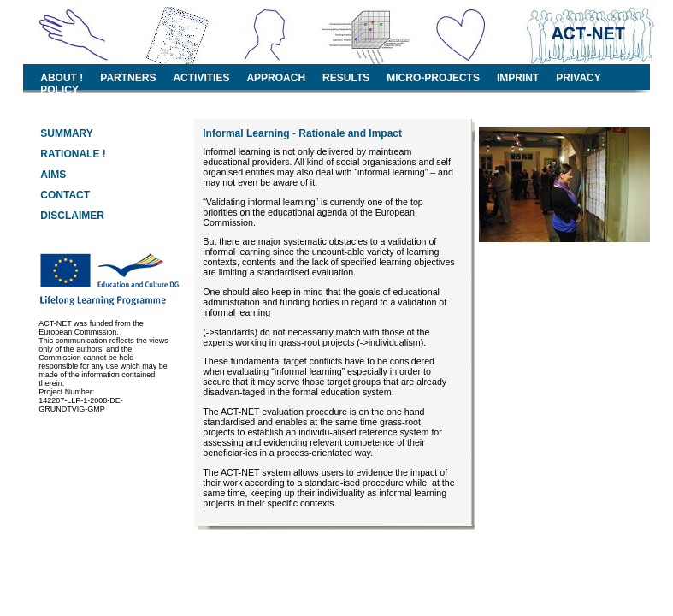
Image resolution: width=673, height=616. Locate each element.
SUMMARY (67, 133)
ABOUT (59, 78)
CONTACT (65, 195)
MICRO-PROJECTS (433, 78)
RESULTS (346, 78)
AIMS (53, 175)
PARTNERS (128, 78)
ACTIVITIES (201, 78)
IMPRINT (518, 78)
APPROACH (276, 78)
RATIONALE (70, 154)
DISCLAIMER (72, 216)
